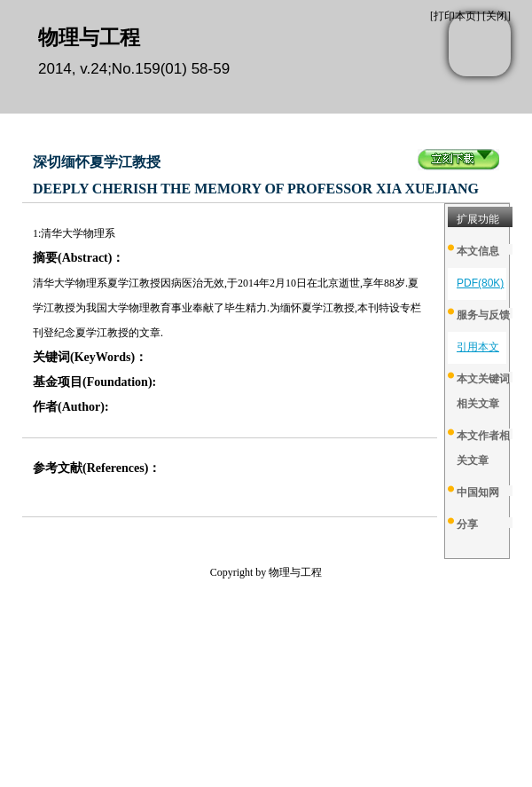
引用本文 (478, 347)
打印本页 (455, 16)
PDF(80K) (480, 283)
